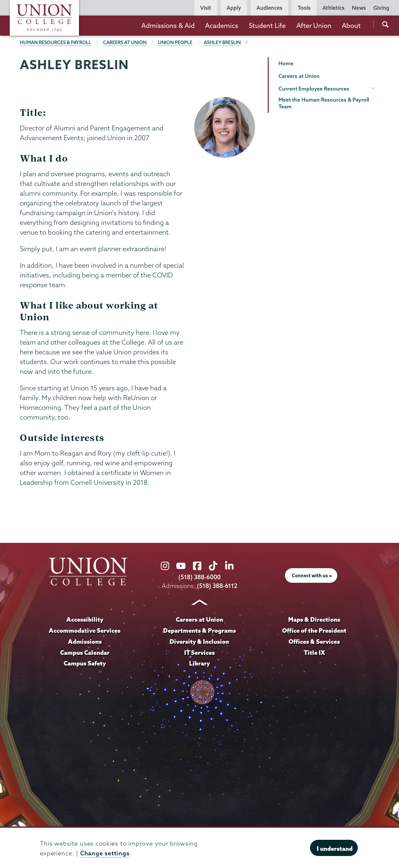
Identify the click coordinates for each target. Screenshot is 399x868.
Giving (381, 8)
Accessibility (85, 619)
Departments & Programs (199, 630)
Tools (304, 8)
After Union (314, 25)
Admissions (85, 642)
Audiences (269, 8)
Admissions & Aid (168, 25)
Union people (175, 43)
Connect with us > (312, 576)
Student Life (267, 25)
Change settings (105, 853)
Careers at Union (125, 43)
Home (286, 63)
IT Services (199, 653)
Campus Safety (85, 663)
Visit (206, 8)
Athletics (333, 8)
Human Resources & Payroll (56, 43)
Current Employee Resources (314, 89)
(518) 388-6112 (217, 586)
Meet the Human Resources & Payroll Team (324, 103)
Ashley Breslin (222, 43)
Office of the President (314, 630)
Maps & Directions (314, 619)
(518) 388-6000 (199, 577)
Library (199, 663)
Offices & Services (314, 642)
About (351, 25)
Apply (234, 8)
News (359, 8)
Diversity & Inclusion (199, 642)
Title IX (314, 653)
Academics (222, 25)
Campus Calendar (85, 653)
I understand (335, 849)
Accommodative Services (85, 630)
